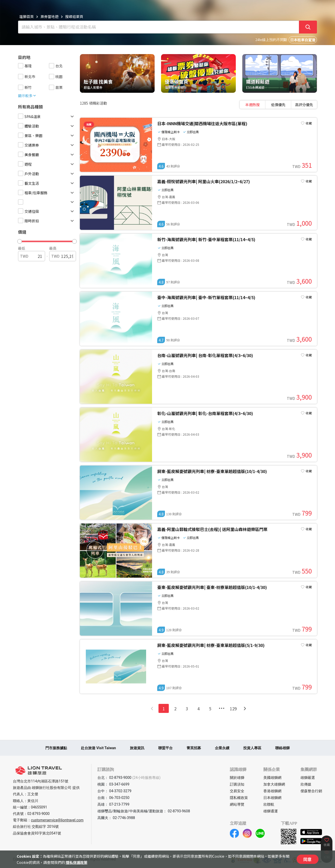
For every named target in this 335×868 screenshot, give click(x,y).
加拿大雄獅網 (274, 784)
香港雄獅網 (272, 791)
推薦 (89, 124)
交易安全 (237, 791)
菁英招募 (194, 748)
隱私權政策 (239, 798)
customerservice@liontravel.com (57, 820)
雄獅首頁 (27, 16)
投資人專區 (252, 748)
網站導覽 (237, 804)
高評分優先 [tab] (304, 105)
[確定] (308, 27)
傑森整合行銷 (311, 791)
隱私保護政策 (77, 862)
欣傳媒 (306, 784)
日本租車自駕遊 (303, 40)
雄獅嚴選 (308, 778)
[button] (45, 240)
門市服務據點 (56, 748)
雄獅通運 (271, 811)
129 (233, 709)
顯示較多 (27, 96)
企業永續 (222, 748)
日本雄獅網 (272, 798)
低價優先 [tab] (278, 105)
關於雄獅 (237, 778)
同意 (307, 859)
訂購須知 (237, 784)
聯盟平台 (165, 748)
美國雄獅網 (272, 778)
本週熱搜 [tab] (253, 105)
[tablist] (278, 105)
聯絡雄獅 (282, 748)
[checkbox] (21, 66)
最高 (53, 248)
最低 (22, 248)
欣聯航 (269, 804)
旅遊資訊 (137, 748)
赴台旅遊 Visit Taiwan (98, 748)
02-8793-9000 (38, 814)
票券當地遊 (49, 16)
